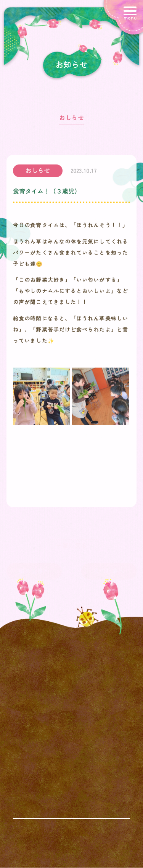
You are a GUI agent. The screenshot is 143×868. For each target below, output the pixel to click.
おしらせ (71, 119)
